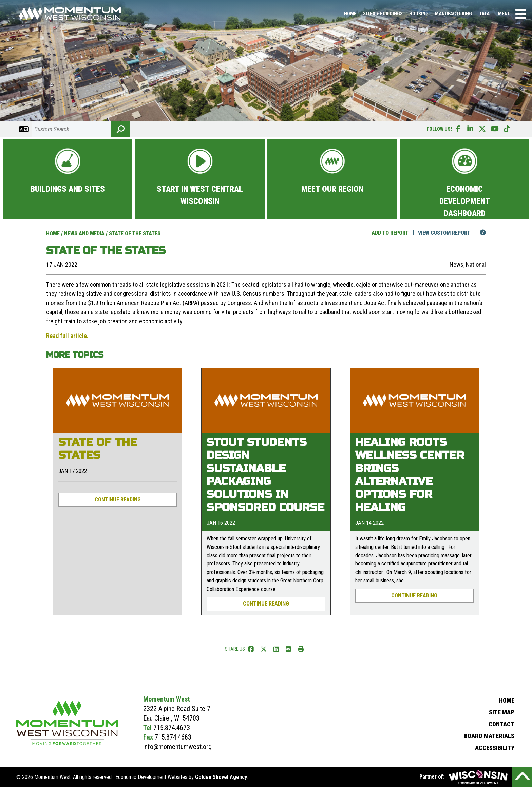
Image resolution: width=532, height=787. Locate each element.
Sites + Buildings (383, 16)
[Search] (71, 129)
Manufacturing (453, 16)
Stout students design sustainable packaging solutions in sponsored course (265, 475)
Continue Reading (118, 500)
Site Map (502, 712)
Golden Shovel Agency (221, 777)
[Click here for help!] (479, 233)
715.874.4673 (172, 728)
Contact (501, 724)
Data (484, 16)
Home (350, 16)
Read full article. (67, 336)
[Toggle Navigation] (521, 16)
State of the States (98, 449)
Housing (419, 16)
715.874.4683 (173, 737)
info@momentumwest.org (177, 747)
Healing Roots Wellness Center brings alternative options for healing (410, 475)
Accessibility (495, 748)
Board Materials (489, 736)
